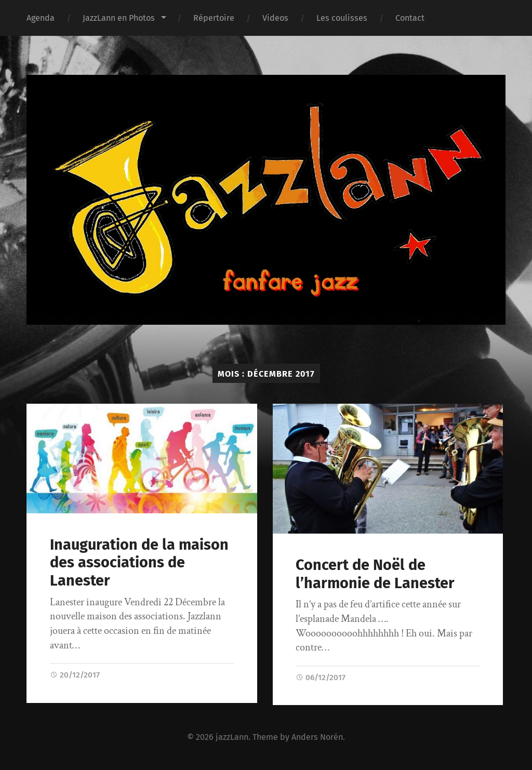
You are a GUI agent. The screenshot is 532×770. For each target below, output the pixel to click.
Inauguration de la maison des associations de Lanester (139, 563)
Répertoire (214, 18)
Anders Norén (317, 737)
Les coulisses (342, 18)
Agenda (41, 18)
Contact (410, 18)
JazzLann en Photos (119, 18)
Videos (275, 18)
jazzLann (232, 737)
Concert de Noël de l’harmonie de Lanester (375, 574)
